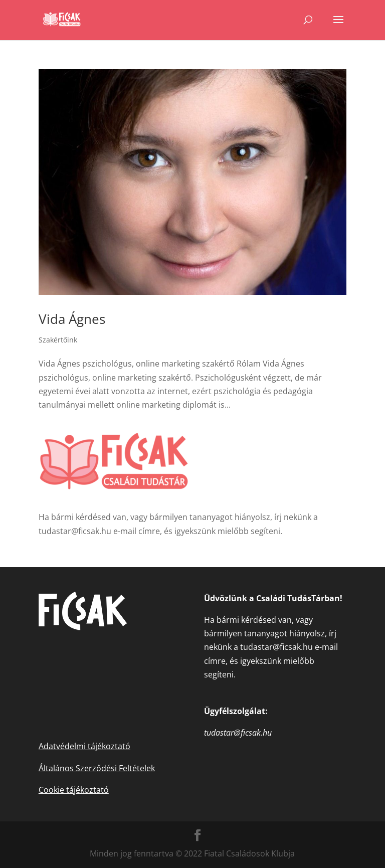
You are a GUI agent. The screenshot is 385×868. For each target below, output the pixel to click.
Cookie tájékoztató (74, 790)
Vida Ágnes (72, 319)
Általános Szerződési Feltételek (97, 768)
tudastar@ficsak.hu (75, 531)
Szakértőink (58, 340)
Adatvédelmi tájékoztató (84, 746)
